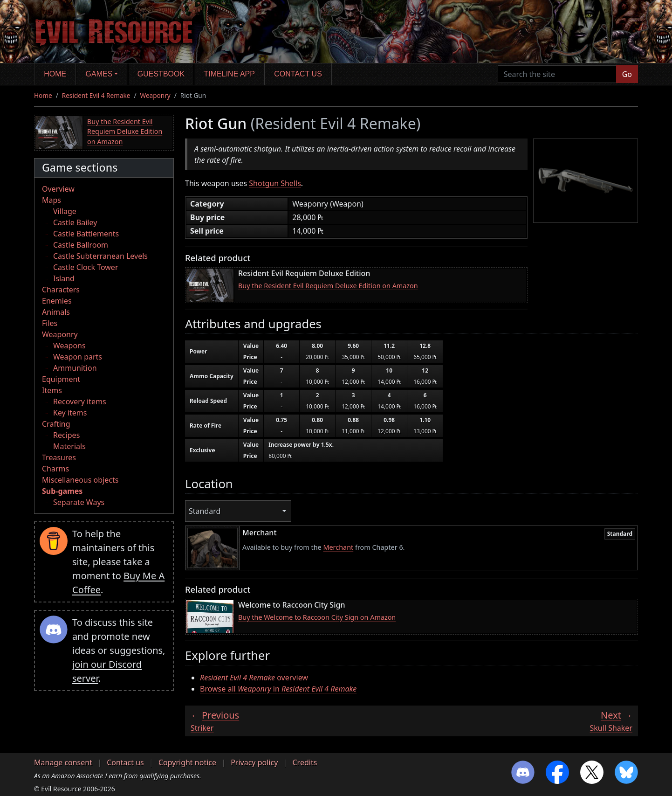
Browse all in (278, 689)
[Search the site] (557, 74)
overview (254, 678)
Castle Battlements (86, 234)
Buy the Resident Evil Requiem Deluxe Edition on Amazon (125, 132)
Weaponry (155, 95)
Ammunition (75, 368)
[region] (407, 402)
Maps (51, 200)
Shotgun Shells (275, 183)
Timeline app (230, 74)
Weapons (69, 346)
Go (627, 74)
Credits (305, 762)
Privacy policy (254, 762)
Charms (55, 469)
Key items (70, 413)
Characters (61, 290)
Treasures (59, 457)
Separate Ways (79, 502)
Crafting (56, 424)
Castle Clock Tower (86, 267)
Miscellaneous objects (80, 480)
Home (55, 74)
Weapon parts (78, 357)
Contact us (298, 74)
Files (50, 323)
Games (99, 74)
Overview (58, 189)
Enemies (57, 301)
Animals (56, 312)
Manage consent (63, 762)
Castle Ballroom (81, 245)
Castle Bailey (75, 222)
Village (65, 211)
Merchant (338, 547)
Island (64, 278)
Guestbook (161, 74)
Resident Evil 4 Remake (96, 95)
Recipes (66, 435)
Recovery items (80, 401)
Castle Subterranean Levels (100, 256)
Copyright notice (187, 762)
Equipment (61, 379)
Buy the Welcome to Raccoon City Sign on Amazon (317, 617)
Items (52, 390)
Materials (69, 446)
